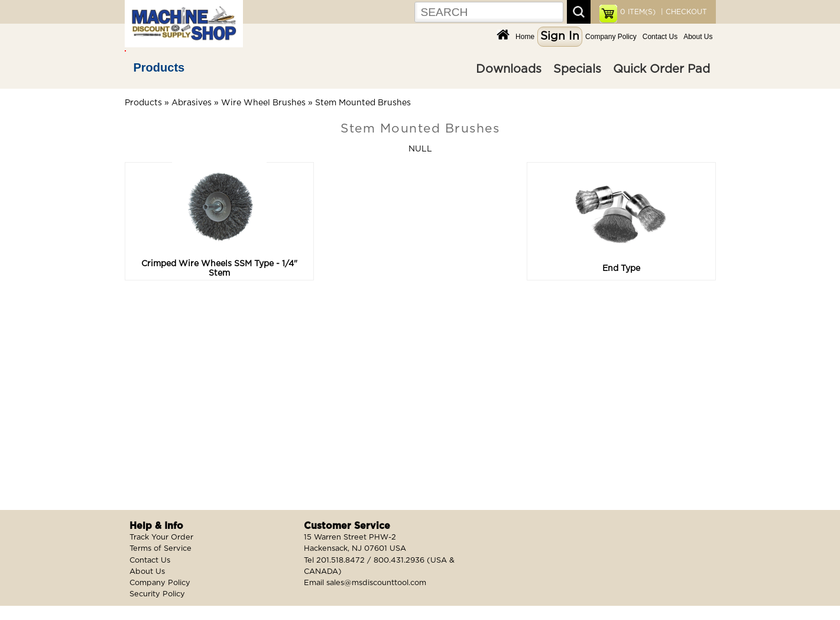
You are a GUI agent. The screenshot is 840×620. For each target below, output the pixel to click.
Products (159, 67)
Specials (577, 69)
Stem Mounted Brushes (363, 103)
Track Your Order (161, 537)
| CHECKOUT (683, 12)
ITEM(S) (638, 12)
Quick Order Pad (661, 69)
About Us (698, 37)
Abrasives (192, 103)
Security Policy (157, 594)
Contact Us (660, 37)
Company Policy (611, 37)
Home (525, 37)
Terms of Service (160, 549)
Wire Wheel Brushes (263, 103)
